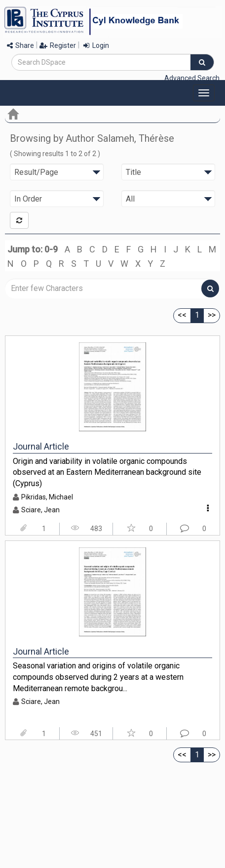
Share (20, 45)
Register (58, 45)
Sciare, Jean (40, 510)
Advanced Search (192, 78)
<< (182, 315)
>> (212, 315)
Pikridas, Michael (47, 497)
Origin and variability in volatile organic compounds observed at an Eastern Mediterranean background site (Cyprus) (107, 472)
